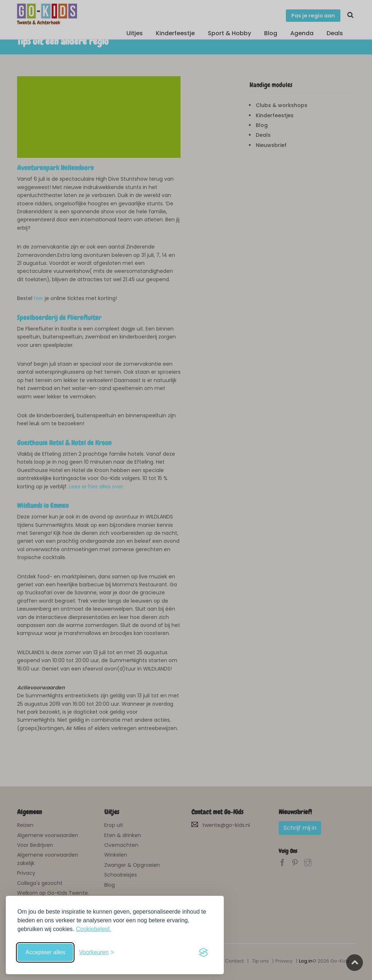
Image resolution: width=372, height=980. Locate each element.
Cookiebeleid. (94, 929)
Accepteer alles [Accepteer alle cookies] (45, 952)
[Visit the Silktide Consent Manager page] (203, 952)
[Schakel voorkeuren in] (96, 952)
